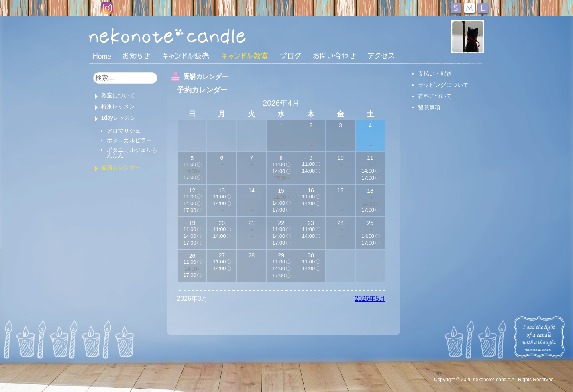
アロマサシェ (124, 131)
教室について (118, 95)
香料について (435, 96)
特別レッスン (118, 106)
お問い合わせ (334, 56)
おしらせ (136, 56)
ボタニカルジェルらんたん (132, 153)
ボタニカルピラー (129, 140)
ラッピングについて (443, 85)
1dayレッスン (118, 118)
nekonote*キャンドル (192, 36)
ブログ (291, 56)
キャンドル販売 (185, 56)
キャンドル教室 (245, 56)
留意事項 (429, 107)
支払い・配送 (435, 73)
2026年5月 (370, 299)
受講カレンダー (121, 167)
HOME (102, 55)
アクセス (381, 56)
